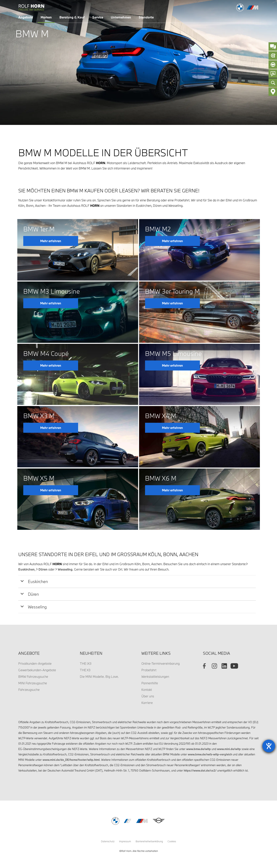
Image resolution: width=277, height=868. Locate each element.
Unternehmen (121, 17)
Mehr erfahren (51, 241)
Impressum (125, 841)
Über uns (148, 696)
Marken (46, 17)
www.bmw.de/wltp (199, 749)
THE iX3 (86, 663)
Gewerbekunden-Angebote (37, 670)
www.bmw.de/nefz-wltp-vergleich (210, 754)
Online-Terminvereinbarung (161, 663)
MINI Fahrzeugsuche (33, 683)
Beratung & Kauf (72, 17)
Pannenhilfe (150, 683)
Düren (43, 569)
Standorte (146, 17)
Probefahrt (149, 670)
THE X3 (85, 670)
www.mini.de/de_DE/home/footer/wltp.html (71, 760)
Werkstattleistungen (155, 677)
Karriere (147, 703)
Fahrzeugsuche (29, 690)
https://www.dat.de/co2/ (200, 770)
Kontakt (147, 690)
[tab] (137, 581)
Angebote (26, 17)
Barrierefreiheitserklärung (149, 841)
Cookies (172, 841)
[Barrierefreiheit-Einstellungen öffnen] (269, 746)
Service (98, 17)
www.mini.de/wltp (229, 749)
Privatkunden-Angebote (35, 663)
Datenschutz (108, 841)
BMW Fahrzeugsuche (33, 677)
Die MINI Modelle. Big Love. (99, 677)
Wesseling (65, 569)
